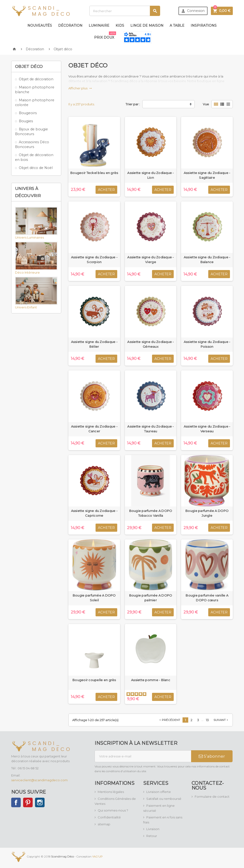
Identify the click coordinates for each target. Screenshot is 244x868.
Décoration (70, 26)
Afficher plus (80, 88)
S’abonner (212, 756)
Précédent (169, 720)
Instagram (40, 802)
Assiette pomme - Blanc (151, 680)
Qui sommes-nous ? (113, 810)
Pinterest (28, 802)
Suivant (221, 720)
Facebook (16, 802)
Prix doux (105, 36)
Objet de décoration (36, 79)
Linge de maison (147, 26)
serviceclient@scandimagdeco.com (39, 780)
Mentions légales (111, 792)
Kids (120, 26)
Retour (152, 836)
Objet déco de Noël (36, 168)
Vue (206, 104)
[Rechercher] (125, 11)
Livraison (153, 829)
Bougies (26, 121)
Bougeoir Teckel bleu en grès (94, 173)
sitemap (104, 824)
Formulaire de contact (212, 797)
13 (207, 720)
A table (177, 26)
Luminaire (99, 26)
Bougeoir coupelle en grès (94, 680)
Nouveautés (40, 26)
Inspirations (204, 26)
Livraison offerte (159, 792)
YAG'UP (97, 856)
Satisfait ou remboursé (164, 799)
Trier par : (133, 104)
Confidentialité (109, 817)
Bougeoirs (28, 113)
